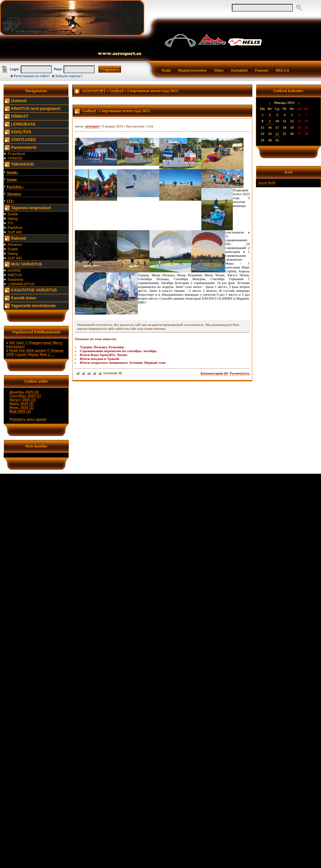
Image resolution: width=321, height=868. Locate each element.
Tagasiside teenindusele (33, 306)
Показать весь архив (28, 419)
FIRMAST (20, 116)
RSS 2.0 (282, 70)
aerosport (92, 126)
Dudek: (12, 172)
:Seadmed (15, 279)
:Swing (12, 219)
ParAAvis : (15, 186)
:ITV (10, 223)
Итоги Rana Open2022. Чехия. (104, 355)
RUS (272, 183)
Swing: (12, 179)
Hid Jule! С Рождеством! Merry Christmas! (34, 345)
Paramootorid (24, 148)
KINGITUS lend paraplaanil (36, 109)
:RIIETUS (14, 275)
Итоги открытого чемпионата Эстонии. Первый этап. (123, 363)
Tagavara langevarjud (31, 208)
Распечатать (240, 373)
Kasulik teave (24, 298)
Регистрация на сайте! (32, 76)
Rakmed (19, 238)
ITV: (10, 201)
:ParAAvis (15, 228)
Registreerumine (192, 70)
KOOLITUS (21, 132)
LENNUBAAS (23, 124)
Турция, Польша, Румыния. (102, 347)
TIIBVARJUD (23, 164)
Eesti (263, 183)
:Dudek (12, 214)
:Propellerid (16, 154)
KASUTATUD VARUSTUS (34, 290)
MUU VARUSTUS (27, 264)
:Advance (14, 244)
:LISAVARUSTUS (21, 284)
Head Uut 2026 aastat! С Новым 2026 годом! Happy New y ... (35, 352)
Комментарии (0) (214, 373)
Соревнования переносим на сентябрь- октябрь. (119, 351)
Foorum (262, 70)
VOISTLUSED (24, 140)
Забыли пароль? (69, 76)
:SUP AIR (14, 232)
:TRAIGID (15, 158)
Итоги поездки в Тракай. (100, 359)
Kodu (166, 70)
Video (219, 70)
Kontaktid (239, 70)
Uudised (19, 101)
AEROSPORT (94, 91)
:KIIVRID (14, 270)
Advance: (14, 194)
